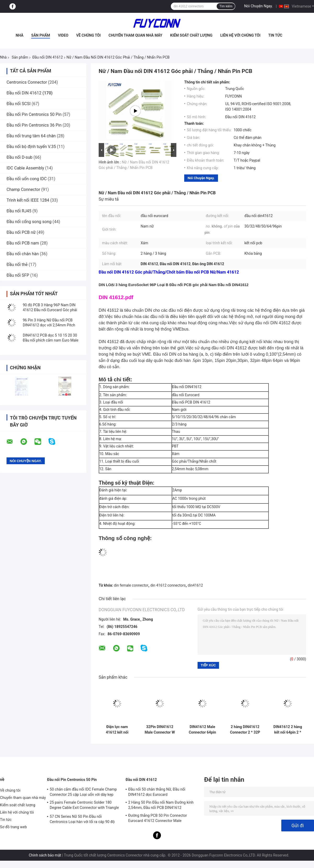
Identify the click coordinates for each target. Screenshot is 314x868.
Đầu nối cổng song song (29, 222)
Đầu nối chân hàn (23, 254)
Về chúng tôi (88, 35)
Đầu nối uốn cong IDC (27, 179)
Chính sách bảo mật (45, 855)
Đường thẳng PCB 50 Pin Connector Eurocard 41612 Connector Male (158, 818)
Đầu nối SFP (18, 275)
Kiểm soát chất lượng (191, 35)
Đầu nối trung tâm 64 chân (31, 136)
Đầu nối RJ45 (19, 211)
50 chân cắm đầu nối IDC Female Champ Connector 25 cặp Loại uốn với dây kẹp (83, 792)
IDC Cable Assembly (25, 168)
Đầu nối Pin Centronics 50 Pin (34, 114)
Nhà (19, 35)
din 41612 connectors (168, 585)
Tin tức (275, 35)
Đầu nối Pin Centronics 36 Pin (34, 125)
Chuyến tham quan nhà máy (135, 35)
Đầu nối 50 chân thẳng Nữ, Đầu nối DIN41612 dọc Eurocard (157, 792)
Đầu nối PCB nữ (21, 232)
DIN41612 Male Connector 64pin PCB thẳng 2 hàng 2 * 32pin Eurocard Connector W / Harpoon (202, 730)
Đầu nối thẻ (17, 265)
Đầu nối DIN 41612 (47, 57)
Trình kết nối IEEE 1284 (28, 200)
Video (63, 35)
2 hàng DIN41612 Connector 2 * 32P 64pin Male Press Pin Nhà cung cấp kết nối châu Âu (245, 730)
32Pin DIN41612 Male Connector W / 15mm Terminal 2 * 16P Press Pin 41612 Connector (160, 730)
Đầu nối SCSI (19, 104)
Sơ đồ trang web (13, 827)
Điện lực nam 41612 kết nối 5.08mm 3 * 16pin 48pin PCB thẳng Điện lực (117, 730)
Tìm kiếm (226, 6)
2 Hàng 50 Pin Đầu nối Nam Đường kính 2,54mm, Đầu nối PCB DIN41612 (161, 805)
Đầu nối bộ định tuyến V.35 (31, 147)
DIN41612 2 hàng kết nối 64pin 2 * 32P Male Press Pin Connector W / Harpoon (288, 730)
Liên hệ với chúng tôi (240, 35)
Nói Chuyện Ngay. (259, 6)
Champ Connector (23, 189)
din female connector (131, 585)
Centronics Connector (27, 82)
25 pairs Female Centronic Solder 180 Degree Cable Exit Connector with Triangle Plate (84, 806)
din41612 (195, 585)
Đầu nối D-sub (19, 157)
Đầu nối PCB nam (23, 243)
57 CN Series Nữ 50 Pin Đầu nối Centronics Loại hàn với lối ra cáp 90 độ (82, 819)
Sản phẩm (41, 35)
